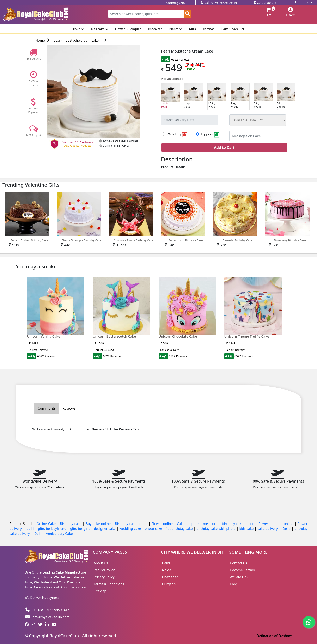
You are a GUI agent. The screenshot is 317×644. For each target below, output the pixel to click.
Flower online (163, 524)
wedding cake (131, 529)
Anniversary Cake (59, 534)
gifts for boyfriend (53, 529)
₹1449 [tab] (217, 96)
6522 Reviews (180, 59)
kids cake (247, 529)
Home (42, 40)
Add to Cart (224, 147)
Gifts (192, 29)
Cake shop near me (193, 524)
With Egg (177, 135)
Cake (78, 29)
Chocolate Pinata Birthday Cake (131, 217)
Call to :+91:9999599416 (219, 3)
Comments (47, 408)
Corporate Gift (265, 3)
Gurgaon (169, 584)
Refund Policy (104, 570)
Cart (267, 12)
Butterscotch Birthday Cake (183, 217)
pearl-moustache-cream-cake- (77, 40)
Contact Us (239, 563)
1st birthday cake (180, 529)
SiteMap (100, 591)
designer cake (105, 529)
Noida (167, 570)
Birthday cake (71, 524)
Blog (234, 584)
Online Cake (47, 524)
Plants (176, 29)
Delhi (166, 563)
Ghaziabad (170, 577)
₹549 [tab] (171, 96)
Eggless (210, 135)
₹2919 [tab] (263, 96)
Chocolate (155, 29)
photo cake (154, 529)
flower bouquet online (277, 524)
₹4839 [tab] (286, 96)
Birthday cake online (132, 524)
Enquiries (302, 3)
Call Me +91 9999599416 (47, 610)
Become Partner (243, 570)
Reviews (69, 408)
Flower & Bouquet (128, 29)
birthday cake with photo (217, 529)
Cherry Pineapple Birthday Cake (79, 217)
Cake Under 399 (233, 29)
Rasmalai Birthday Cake (235, 217)
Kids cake (99, 29)
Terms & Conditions (109, 584)
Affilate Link (239, 577)
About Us (101, 563)
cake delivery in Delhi (275, 529)
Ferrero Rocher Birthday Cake (27, 217)
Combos (209, 29)
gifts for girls (81, 529)
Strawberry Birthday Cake (287, 217)
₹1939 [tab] (240, 96)
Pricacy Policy (104, 577)
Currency (176, 3)
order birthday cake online (234, 524)
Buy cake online (99, 524)
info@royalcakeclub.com (47, 617)
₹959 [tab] (194, 96)
